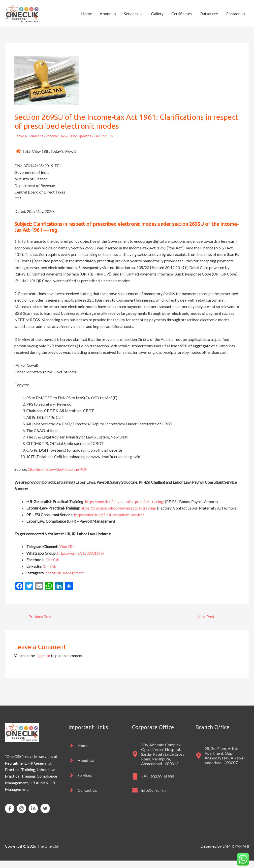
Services (131, 14)
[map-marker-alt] (159, 762)
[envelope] (150, 798)
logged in (44, 663)
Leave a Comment (30, 136)
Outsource (209, 14)
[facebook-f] (11, 816)
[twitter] (46, 816)
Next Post (208, 623)
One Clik (53, 566)
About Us (108, 14)
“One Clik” (67, 553)
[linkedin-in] (34, 816)
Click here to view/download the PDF (59, 469)
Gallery (157, 14)
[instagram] (22, 816)
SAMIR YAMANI (234, 854)
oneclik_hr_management (66, 579)
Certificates (182, 14)
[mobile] (153, 784)
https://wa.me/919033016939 (83, 560)
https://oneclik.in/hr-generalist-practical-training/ (127, 501)
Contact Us (235, 14)
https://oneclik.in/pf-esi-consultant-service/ (111, 521)
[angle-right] (78, 753)
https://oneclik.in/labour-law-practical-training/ (122, 508)
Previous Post (39, 623)
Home (86, 14)
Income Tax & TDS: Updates (72, 136)
